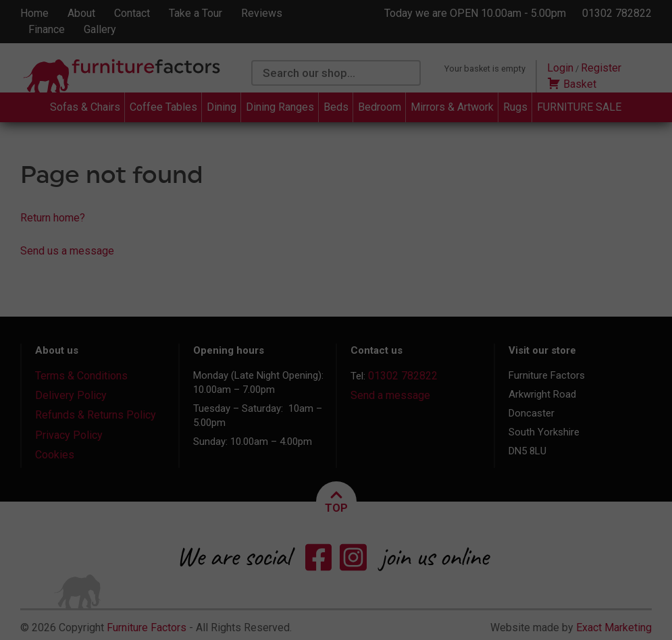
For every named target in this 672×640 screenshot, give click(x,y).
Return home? (53, 218)
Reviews (262, 13)
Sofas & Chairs (85, 107)
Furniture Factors (147, 628)
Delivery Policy (71, 395)
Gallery (100, 29)
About (81, 13)
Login (560, 68)
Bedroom (380, 107)
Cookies (55, 455)
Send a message (390, 395)
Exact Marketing (614, 628)
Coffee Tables (163, 107)
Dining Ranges (280, 107)
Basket (572, 84)
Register (601, 68)
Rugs (515, 107)
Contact (132, 13)
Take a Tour (196, 13)
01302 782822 (617, 13)
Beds (336, 107)
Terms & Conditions (81, 376)
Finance (47, 29)
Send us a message (67, 251)
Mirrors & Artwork (452, 107)
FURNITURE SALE (579, 107)
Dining (222, 107)
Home (34, 13)
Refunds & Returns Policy (96, 415)
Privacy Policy (69, 435)
